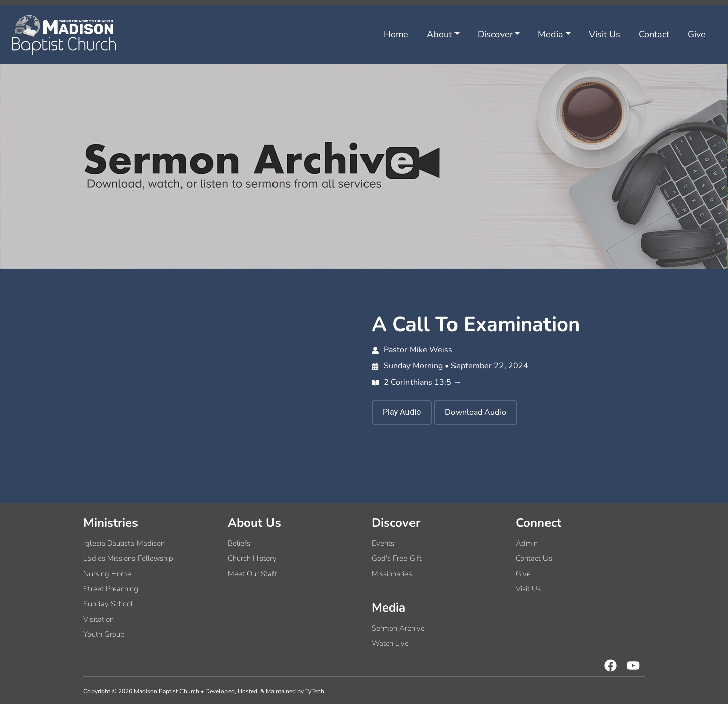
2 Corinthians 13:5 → (417, 382)
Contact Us (534, 558)
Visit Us (605, 34)
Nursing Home (107, 574)
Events (383, 543)
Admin (527, 543)
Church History (252, 558)
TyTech (315, 691)
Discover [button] (495, 34)
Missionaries (392, 574)
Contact (654, 34)
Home (396, 34)
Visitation (99, 619)
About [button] (439, 34)
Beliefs (239, 543)
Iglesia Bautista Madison (124, 543)
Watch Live (390, 643)
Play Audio (402, 412)
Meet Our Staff (252, 574)
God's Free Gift (397, 558)
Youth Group (104, 634)
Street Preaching (111, 589)
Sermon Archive (398, 628)
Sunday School (108, 604)
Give (697, 34)
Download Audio (475, 412)
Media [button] (551, 34)
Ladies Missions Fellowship (128, 558)
